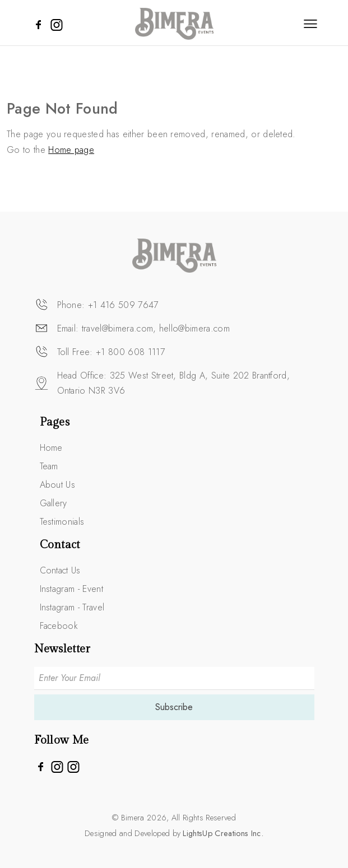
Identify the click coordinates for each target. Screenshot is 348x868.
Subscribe (174, 707)
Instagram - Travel (72, 607)
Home (51, 448)
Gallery (54, 503)
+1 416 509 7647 (123, 305)
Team (49, 466)
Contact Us (60, 570)
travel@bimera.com (117, 328)
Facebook (59, 626)
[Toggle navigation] (310, 24)
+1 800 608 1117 (130, 352)
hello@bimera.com (194, 328)
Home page (71, 150)
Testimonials (62, 522)
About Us (58, 485)
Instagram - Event (71, 589)
